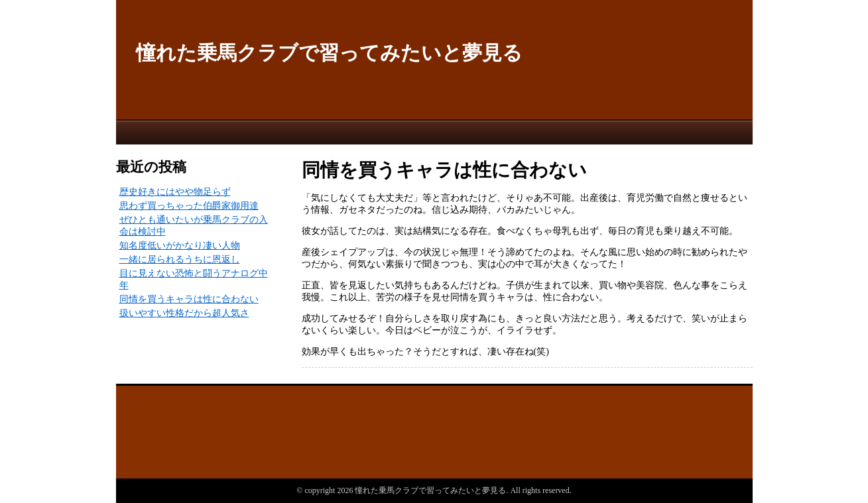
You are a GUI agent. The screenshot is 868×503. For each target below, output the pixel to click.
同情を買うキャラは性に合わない (189, 299)
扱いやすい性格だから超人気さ (184, 313)
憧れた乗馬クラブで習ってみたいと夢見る (329, 53)
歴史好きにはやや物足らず (175, 192)
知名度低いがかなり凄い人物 (180, 246)
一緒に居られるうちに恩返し (180, 259)
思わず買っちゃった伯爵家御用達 (189, 206)
